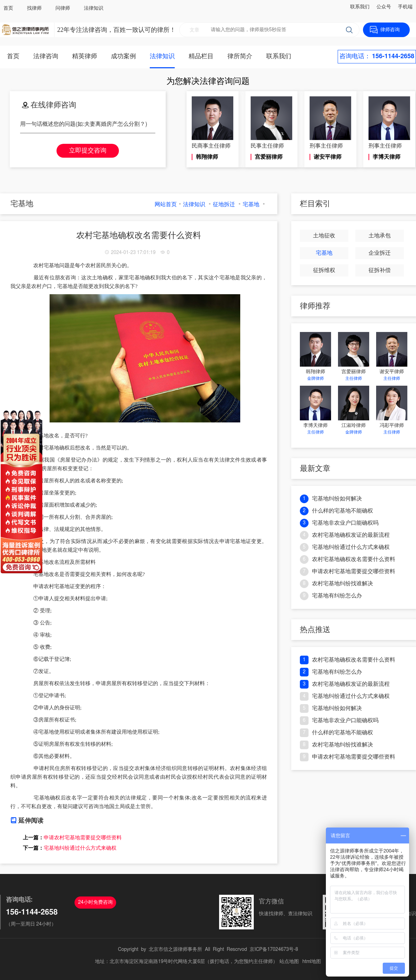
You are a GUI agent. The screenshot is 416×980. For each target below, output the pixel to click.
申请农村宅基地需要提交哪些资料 (83, 838)
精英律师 (85, 56)
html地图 (312, 962)
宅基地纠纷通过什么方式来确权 (80, 848)
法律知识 (94, 8)
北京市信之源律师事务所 (175, 950)
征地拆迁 (224, 204)
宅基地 (251, 204)
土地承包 (380, 236)
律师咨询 (390, 30)
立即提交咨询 (88, 151)
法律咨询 (46, 56)
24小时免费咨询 (95, 902)
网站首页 (166, 204)
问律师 (63, 8)
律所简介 (240, 56)
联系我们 (360, 7)
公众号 (384, 7)
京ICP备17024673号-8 (274, 950)
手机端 (405, 7)
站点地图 (289, 962)
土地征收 (324, 236)
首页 (8, 8)
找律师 (34, 8)
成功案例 (123, 56)
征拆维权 (324, 270)
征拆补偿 (380, 270)
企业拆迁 (380, 253)
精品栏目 (201, 56)
